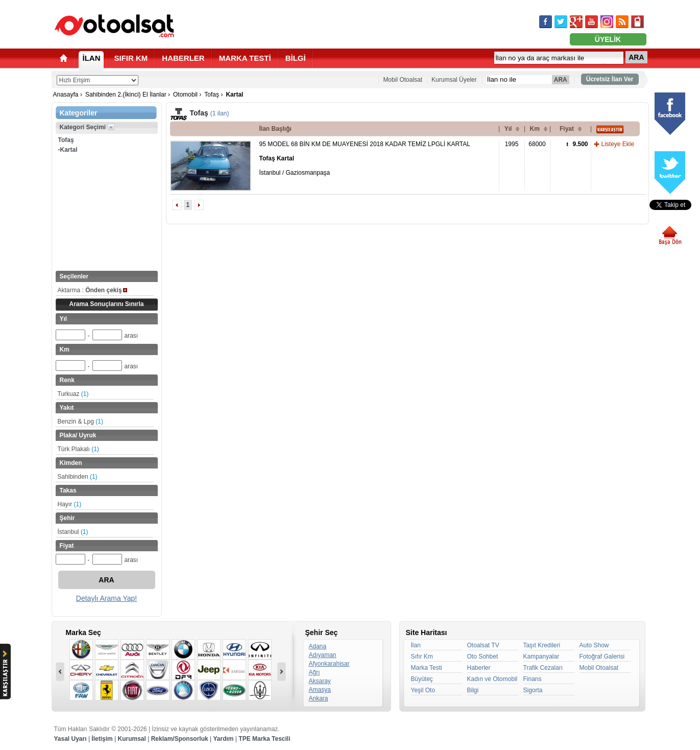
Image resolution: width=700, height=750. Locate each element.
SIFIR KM (131, 58)
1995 (512, 144)
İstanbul (73, 532)
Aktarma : (92, 290)
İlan (416, 645)
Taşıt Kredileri (542, 645)
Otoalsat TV (483, 645)
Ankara (319, 698)
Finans (533, 679)
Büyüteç (422, 679)
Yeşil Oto (423, 690)
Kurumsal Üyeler (454, 80)
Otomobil (185, 95)
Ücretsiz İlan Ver (610, 79)
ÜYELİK (608, 39)
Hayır (70, 504)
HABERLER (183, 58)
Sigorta (533, 690)
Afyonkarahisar (329, 664)
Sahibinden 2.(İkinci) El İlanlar (126, 95)
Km (535, 129)
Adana (318, 646)
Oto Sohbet (483, 657)
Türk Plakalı (78, 449)
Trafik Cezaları (543, 668)
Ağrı (315, 672)
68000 (537, 144)
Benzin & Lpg (80, 421)
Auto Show (594, 645)
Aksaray (320, 681)
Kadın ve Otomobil (492, 679)
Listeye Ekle (618, 144)
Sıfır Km (422, 657)
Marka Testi (427, 668)
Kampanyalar (541, 657)
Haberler (479, 668)
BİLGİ (296, 58)
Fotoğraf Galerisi (602, 657)
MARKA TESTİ (245, 58)
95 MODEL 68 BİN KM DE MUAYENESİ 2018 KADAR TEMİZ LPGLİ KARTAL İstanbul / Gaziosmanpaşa (365, 158)
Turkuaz (73, 394)
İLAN (92, 58)
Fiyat (567, 129)
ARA (636, 57)
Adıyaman (323, 655)
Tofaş (212, 95)
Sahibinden (78, 477)
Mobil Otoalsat (403, 80)
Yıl (508, 129)
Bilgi (473, 690)
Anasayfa (66, 95)
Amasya (320, 690)
